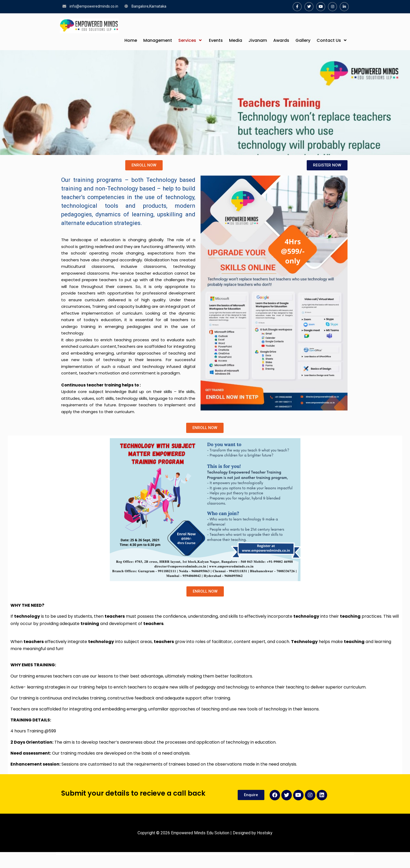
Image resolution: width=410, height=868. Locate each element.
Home (131, 40)
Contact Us (329, 40)
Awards (281, 40)
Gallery (303, 40)
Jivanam (258, 40)
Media (236, 40)
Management (158, 40)
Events (216, 40)
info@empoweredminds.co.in (94, 6)
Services (187, 40)
